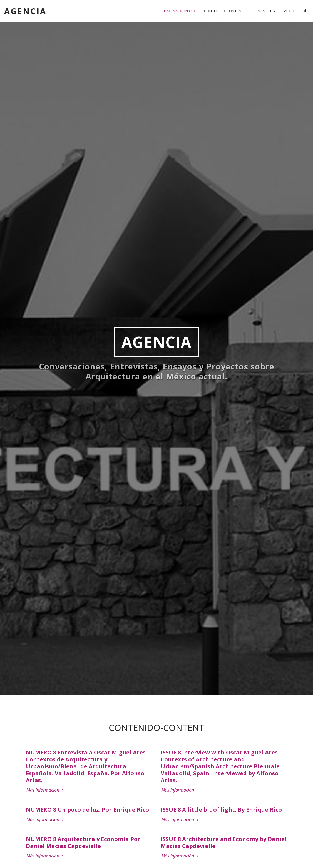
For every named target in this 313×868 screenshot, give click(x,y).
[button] (305, 11)
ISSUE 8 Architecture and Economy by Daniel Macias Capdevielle (224, 842)
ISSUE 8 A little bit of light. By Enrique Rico (221, 810)
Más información (46, 790)
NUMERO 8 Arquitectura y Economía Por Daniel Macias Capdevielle (83, 842)
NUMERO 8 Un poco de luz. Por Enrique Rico (87, 810)
